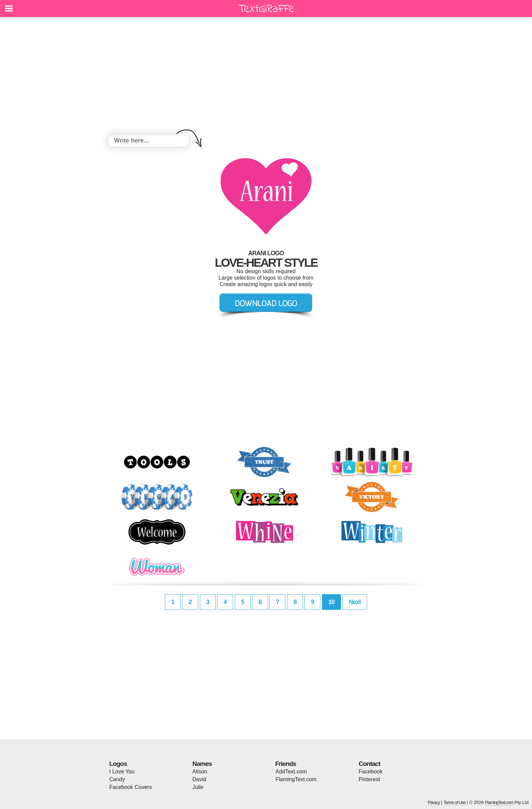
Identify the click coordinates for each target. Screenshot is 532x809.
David (199, 779)
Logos (118, 764)
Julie (198, 787)
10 (331, 602)
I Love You (122, 772)
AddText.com (291, 772)
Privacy (434, 802)
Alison (200, 772)
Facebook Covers (130, 787)
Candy (117, 779)
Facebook (370, 772)
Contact (369, 764)
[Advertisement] (266, 76)
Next (355, 602)
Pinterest (369, 779)
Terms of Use (454, 802)
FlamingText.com (296, 779)
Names (202, 764)
